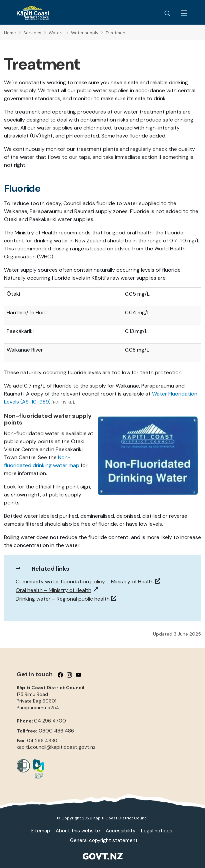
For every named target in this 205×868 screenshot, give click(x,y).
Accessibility (120, 831)
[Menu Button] (184, 13)
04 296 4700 (50, 721)
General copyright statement (104, 840)
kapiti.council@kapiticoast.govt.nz (56, 747)
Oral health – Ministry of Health (53, 590)
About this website (78, 831)
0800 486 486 (56, 731)
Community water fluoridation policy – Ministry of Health (85, 581)
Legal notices (157, 831)
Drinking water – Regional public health (63, 599)
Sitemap (40, 831)
